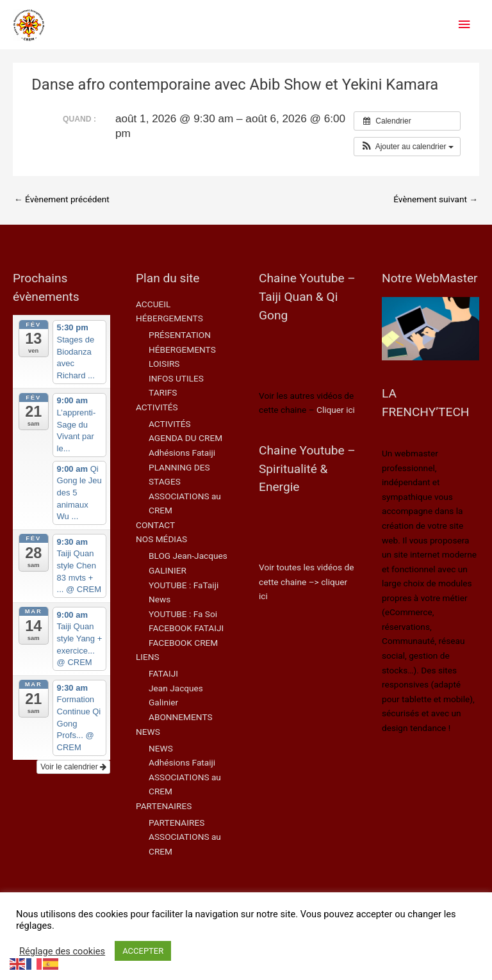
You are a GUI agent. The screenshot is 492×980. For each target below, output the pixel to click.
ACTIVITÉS (157, 407)
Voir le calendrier (73, 767)
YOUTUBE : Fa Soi (183, 614)
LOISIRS (164, 364)
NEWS (148, 732)
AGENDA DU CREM (185, 438)
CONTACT (155, 525)
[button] (407, 147)
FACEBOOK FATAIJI (186, 628)
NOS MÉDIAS (161, 539)
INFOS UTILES (176, 378)
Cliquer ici (336, 410)
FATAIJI (163, 673)
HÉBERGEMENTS (169, 318)
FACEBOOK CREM (183, 643)
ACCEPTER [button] (143, 951)
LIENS (148, 657)
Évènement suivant (436, 199)
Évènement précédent (62, 199)
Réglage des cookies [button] (62, 951)
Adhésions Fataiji (182, 453)
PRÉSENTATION (180, 335)
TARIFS (163, 392)
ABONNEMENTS (181, 717)
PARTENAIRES (164, 806)
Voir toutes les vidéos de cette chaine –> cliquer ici (307, 582)
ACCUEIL (153, 304)
